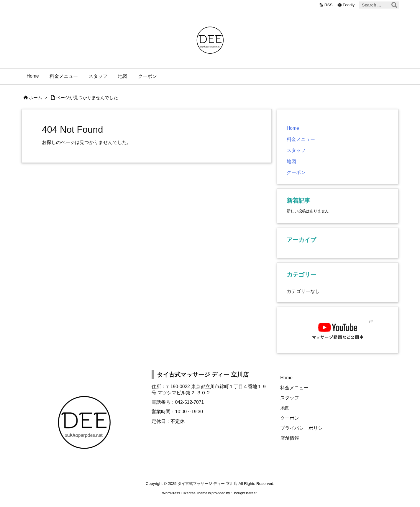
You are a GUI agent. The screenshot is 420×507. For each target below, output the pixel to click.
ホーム (36, 98)
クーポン (296, 172)
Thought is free (244, 493)
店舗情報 (290, 438)
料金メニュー (301, 139)
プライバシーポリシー (304, 428)
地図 (291, 161)
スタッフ (296, 150)
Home (293, 128)
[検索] (394, 5)
